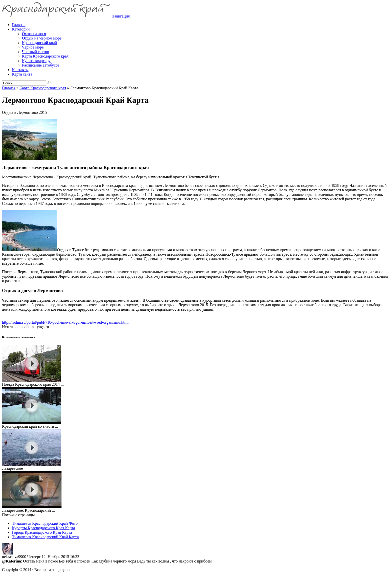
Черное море (33, 47)
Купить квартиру (36, 61)
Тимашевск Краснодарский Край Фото (45, 523)
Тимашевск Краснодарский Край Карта (45, 537)
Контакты (20, 70)
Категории (21, 29)
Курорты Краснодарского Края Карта (43, 528)
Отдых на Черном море (42, 38)
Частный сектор (35, 52)
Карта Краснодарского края (45, 56)
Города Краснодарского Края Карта (42, 532)
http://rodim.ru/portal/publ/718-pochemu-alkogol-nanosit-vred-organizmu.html (65, 322)
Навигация (121, 16)
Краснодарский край (39, 43)
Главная (9, 88)
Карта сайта (22, 74)
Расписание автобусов (41, 65)
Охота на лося (34, 34)
